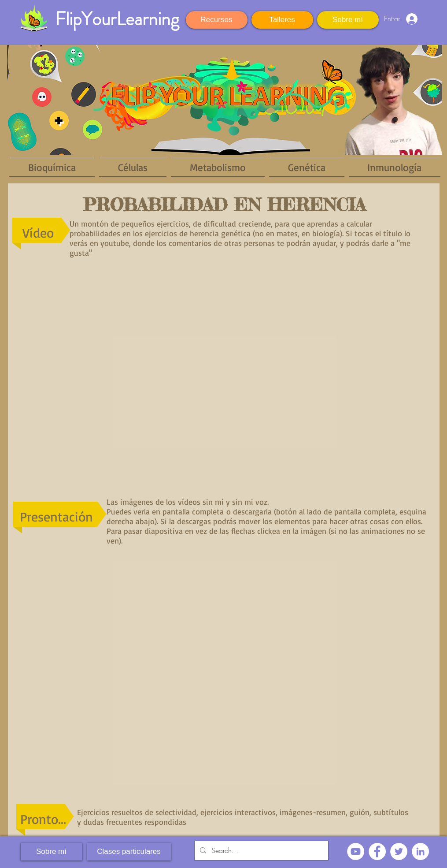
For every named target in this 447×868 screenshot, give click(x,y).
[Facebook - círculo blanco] (377, 851)
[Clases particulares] (129, 852)
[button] (431, 18)
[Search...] (260, 851)
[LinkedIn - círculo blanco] (420, 851)
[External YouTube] (224, 372)
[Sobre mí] (348, 20)
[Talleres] (282, 20)
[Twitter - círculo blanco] (399, 851)
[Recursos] (217, 20)
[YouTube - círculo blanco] (356, 851)
